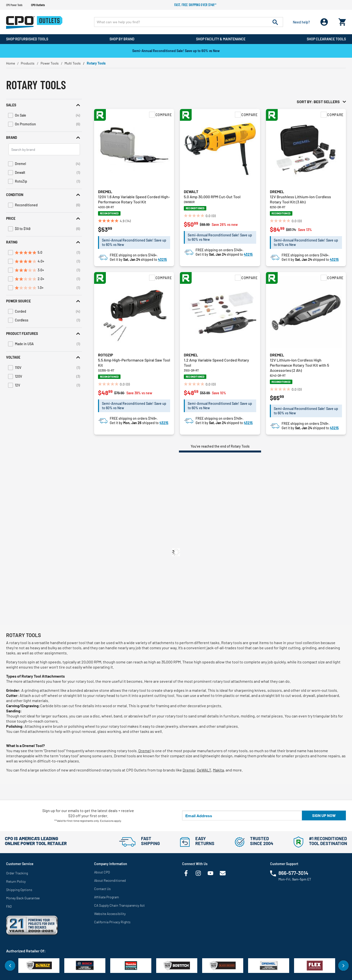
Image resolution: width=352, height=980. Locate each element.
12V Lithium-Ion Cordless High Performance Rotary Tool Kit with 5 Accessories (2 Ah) (299, 365)
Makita (218, 770)
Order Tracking (17, 873)
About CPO (102, 872)
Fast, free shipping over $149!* (195, 5)
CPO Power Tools (14, 5)
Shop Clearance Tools (326, 39)
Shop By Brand (122, 39)
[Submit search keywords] (275, 22)
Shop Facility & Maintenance (221, 39)
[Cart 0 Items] (342, 21)
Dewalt (191, 192)
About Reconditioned (110, 880)
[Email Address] (242, 815)
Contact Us (102, 889)
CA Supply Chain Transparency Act (119, 905)
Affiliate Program (107, 897)
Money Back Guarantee (23, 898)
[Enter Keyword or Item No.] (189, 22)
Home (11, 63)
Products (28, 63)
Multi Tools (73, 63)
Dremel (105, 192)
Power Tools (50, 63)
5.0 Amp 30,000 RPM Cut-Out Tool (212, 197)
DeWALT (204, 770)
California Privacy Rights (112, 922)
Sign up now (324, 815)
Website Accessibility (110, 914)
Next (343, 966)
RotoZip (106, 355)
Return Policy (16, 881)
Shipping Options (19, 890)
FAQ (9, 906)
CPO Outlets (38, 5)
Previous (10, 966)
